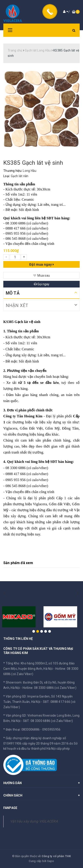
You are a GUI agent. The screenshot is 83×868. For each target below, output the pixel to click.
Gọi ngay (42, 284)
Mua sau (41, 275)
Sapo (51, 861)
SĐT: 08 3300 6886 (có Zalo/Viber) (48, 721)
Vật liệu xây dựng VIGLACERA (34, 821)
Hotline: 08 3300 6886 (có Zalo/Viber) (49, 688)
